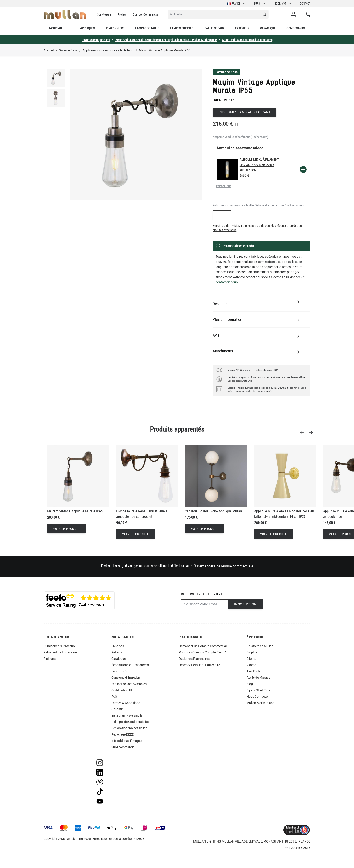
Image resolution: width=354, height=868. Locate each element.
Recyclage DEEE (122, 734)
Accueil (49, 50)
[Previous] (303, 433)
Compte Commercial (146, 14)
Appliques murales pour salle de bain (108, 50)
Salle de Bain (68, 50)
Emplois (252, 652)
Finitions (50, 659)
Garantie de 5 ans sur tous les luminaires (247, 40)
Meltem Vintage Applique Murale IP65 (75, 511)
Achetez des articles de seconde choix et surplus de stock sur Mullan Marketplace (166, 40)
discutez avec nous (225, 230)
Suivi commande (123, 747)
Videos (251, 665)
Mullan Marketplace (260, 703)
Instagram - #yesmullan (128, 715)
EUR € (260, 4)
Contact (305, 4)
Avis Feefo (254, 671)
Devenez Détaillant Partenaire (199, 665)
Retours (117, 652)
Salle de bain (214, 28)
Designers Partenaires (194, 659)
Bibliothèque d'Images (127, 741)
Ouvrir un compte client (96, 40)
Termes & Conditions (126, 703)
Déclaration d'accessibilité (129, 728)
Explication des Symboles (129, 684)
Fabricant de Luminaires (61, 652)
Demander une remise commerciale (225, 566)
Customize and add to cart (245, 112)
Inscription (245, 604)
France (236, 4)
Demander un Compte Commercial (203, 646)
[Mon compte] (294, 14)
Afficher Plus (223, 186)
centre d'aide (256, 226)
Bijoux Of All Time (259, 690)
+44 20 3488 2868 (298, 848)
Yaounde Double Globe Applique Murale (214, 511)
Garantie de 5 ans (226, 72)
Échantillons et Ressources (130, 665)
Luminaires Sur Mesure (60, 646)
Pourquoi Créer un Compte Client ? (203, 652)
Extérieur (242, 28)
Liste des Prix (121, 671)
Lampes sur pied (182, 28)
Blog (250, 684)
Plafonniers (115, 28)
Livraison (118, 646)
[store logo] (65, 14)
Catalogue (119, 659)
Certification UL (122, 690)
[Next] (312, 433)
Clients (251, 659)
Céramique (268, 28)
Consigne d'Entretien (126, 678)
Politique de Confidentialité (130, 722)
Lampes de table (147, 28)
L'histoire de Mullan (260, 646)
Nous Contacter (258, 697)
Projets (122, 14)
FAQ (114, 697)
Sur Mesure (104, 14)
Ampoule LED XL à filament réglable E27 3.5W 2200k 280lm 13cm (259, 165)
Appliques (87, 28)
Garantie (117, 709)
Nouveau (56, 28)
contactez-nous (227, 282)
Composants (296, 28)
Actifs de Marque (258, 678)
